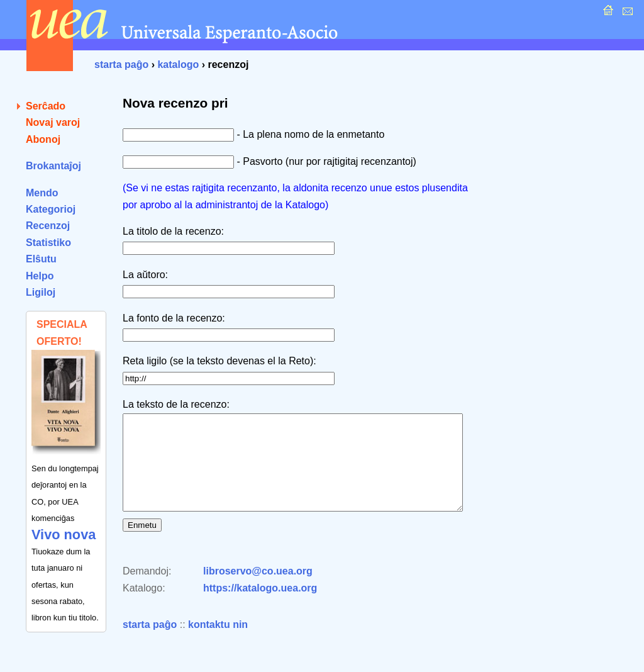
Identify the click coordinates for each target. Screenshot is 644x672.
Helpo (40, 276)
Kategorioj (51, 209)
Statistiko (48, 243)
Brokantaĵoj (53, 166)
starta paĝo (121, 64)
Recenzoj (48, 226)
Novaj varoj (53, 122)
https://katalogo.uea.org (260, 607)
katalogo (178, 64)
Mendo (42, 193)
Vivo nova (64, 535)
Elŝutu (41, 259)
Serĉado (46, 106)
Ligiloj (41, 292)
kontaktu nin (218, 643)
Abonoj (43, 139)
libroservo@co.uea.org (258, 590)
